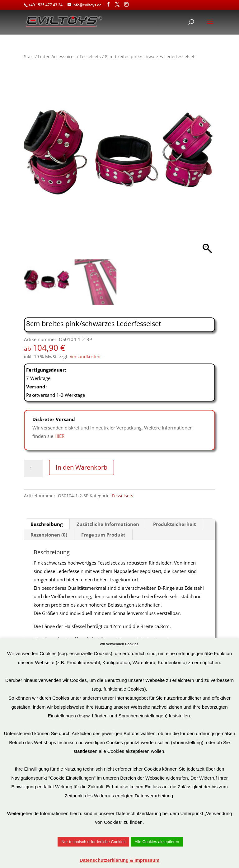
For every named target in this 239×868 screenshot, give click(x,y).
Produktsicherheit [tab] (175, 524)
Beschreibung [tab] (47, 524)
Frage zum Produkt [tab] (103, 535)
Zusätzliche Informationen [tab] (108, 524)
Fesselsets (90, 56)
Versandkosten (85, 357)
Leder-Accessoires (57, 56)
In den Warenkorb (82, 467)
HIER (59, 436)
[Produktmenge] (33, 468)
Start (29, 56)
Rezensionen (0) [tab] (49, 535)
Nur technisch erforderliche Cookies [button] (93, 842)
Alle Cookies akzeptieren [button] (157, 842)
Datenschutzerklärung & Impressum (120, 860)
